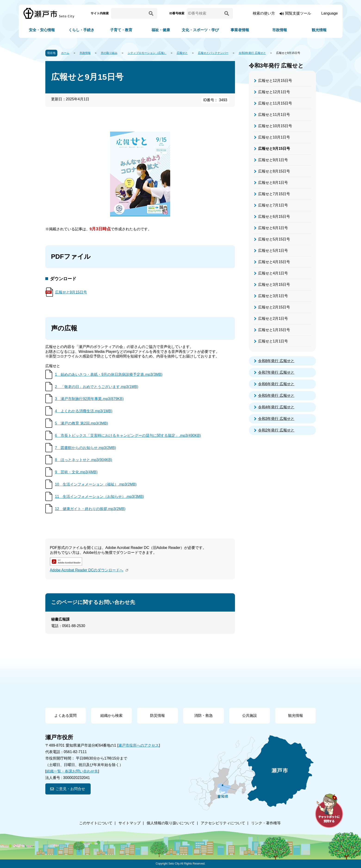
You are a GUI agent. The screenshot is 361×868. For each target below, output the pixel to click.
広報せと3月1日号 (273, 296)
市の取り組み (109, 53)
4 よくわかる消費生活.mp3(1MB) (84, 411)
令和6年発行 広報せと (276, 384)
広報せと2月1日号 (273, 319)
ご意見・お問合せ (70, 789)
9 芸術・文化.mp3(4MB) (76, 472)
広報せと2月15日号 (274, 307)
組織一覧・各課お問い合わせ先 (72, 771)
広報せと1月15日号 (274, 330)
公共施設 (250, 716)
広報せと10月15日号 (275, 126)
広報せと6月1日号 (273, 228)
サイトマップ (130, 823)
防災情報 (157, 716)
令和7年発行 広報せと (276, 372)
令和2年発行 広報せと (276, 430)
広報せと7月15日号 (274, 194)
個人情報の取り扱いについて (171, 823)
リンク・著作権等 (266, 823)
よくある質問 (65, 716)
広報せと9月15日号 (71, 292)
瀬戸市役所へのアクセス (139, 745)
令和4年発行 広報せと (276, 407)
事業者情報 (240, 30)
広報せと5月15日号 (274, 239)
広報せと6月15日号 (274, 217)
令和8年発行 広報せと (276, 361)
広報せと (182, 53)
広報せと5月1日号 (273, 251)
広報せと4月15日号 (274, 262)
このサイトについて (96, 823)
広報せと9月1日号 (273, 160)
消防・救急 (204, 716)
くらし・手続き (81, 30)
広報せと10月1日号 (274, 137)
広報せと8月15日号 (274, 171)
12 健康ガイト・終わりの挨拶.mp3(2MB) (90, 509)
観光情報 (319, 30)
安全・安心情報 (42, 30)
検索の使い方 (264, 13)
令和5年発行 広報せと (276, 396)
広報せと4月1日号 (273, 273)
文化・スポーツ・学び (200, 30)
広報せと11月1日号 (274, 115)
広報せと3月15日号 (274, 285)
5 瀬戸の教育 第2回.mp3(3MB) (82, 423)
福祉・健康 (161, 30)
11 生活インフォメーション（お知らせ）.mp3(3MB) (100, 497)
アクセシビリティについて (223, 823)
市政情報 (280, 30)
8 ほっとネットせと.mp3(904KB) (84, 460)
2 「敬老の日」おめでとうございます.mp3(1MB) (97, 387)
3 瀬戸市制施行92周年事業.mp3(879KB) (89, 399)
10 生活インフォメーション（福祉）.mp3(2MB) (96, 484)
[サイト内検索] (129, 13)
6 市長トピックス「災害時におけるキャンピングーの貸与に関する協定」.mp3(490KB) (128, 436)
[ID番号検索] (205, 13)
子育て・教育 (121, 30)
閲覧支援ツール (298, 13)
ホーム (65, 53)
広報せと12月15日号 (275, 81)
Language (329, 13)
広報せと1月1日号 (273, 341)
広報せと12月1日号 (274, 92)
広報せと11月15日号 (275, 103)
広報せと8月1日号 (273, 183)
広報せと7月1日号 (273, 205)
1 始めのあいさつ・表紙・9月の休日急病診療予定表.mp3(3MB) (109, 374)
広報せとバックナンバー (213, 53)
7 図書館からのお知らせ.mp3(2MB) (86, 448)
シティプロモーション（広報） (147, 53)
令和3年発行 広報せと (252, 53)
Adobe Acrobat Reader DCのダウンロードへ (90, 570)
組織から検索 (111, 716)
